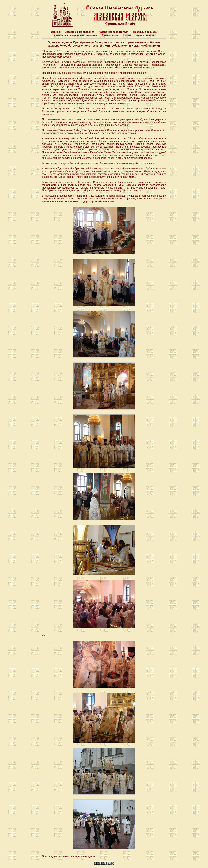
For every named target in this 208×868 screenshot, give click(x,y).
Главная (55, 32)
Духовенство (110, 35)
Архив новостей (146, 35)
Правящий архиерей (146, 32)
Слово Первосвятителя (114, 32)
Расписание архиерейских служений (74, 35)
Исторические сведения (80, 32)
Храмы (127, 35)
